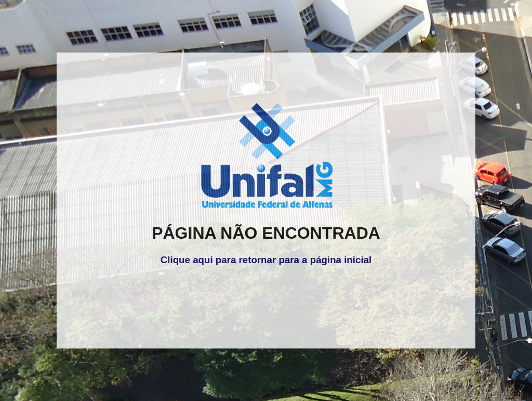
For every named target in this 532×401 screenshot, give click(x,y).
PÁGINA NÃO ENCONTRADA (266, 233)
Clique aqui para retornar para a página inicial (266, 260)
